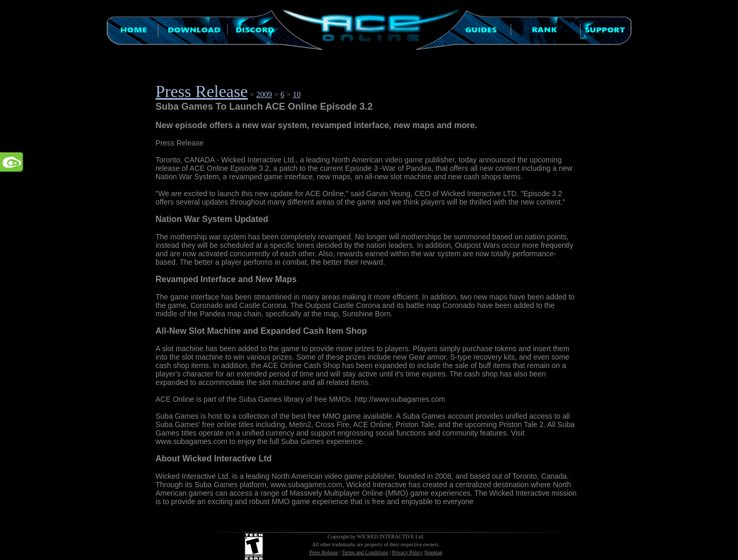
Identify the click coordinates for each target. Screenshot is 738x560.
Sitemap (434, 552)
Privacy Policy (407, 552)
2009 (264, 94)
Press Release (202, 91)
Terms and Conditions (365, 552)
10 (297, 94)
